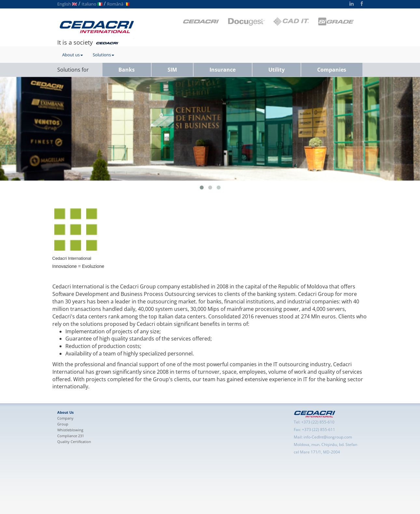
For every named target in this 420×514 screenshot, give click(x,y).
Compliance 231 (71, 436)
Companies (332, 70)
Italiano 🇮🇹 (92, 4)
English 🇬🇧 (67, 4)
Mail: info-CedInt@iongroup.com (323, 437)
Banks (127, 70)
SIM (172, 70)
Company (65, 418)
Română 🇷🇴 (118, 4)
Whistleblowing (70, 430)
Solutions (103, 55)
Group (63, 424)
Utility (277, 70)
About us (73, 55)
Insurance (223, 70)
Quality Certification (74, 442)
